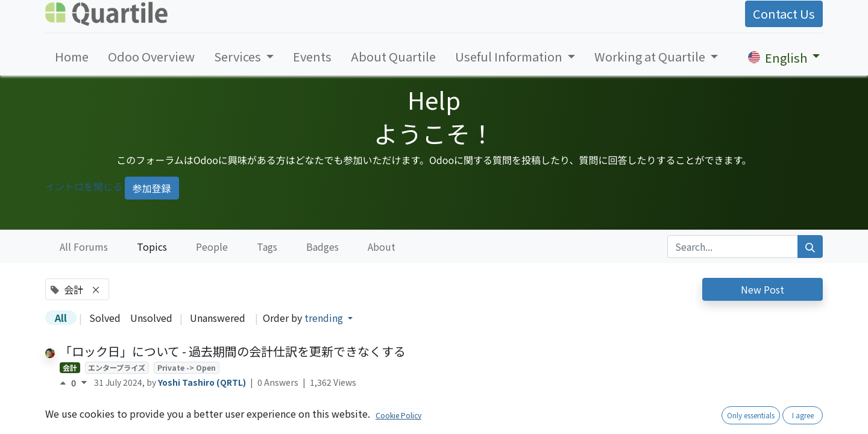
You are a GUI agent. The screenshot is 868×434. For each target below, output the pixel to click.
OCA (96, 427)
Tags (267, 247)
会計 (70, 367)
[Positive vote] (65, 383)
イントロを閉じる (84, 186)
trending (325, 318)
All (61, 318)
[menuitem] (72, 57)
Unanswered (218, 318)
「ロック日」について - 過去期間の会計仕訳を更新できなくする (233, 351)
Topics (152, 247)
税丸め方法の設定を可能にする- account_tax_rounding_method (239, 411)
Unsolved (151, 318)
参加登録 (152, 188)
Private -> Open (187, 367)
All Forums (84, 247)
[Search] (810, 247)
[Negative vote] (84, 383)
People (212, 247)
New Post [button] (763, 289)
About (382, 247)
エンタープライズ (117, 367)
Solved (105, 318)
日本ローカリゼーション (156, 427)
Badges (322, 247)
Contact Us (784, 14)
